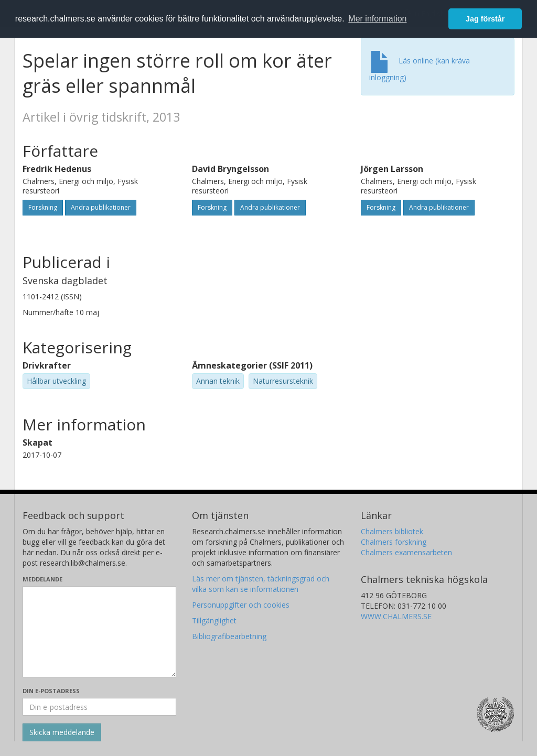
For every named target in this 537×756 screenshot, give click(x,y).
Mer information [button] (377, 19)
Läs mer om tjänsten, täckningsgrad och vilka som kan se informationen (261, 584)
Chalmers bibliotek (392, 531)
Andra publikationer (101, 207)
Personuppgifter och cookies (241, 605)
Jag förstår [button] (485, 19)
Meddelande (42, 579)
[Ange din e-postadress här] (99, 707)
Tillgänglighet (214, 620)
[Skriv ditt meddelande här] (99, 632)
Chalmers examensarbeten (406, 552)
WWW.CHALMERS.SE (396, 616)
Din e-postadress (51, 691)
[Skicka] (62, 732)
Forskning (43, 207)
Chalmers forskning (394, 542)
